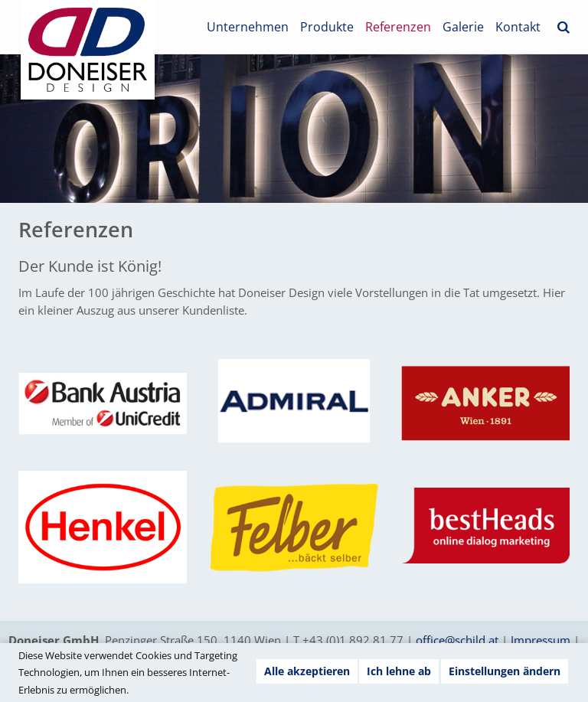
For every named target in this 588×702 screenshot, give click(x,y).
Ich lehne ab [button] (399, 671)
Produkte (327, 27)
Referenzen (398, 27)
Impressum (541, 640)
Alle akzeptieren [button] (307, 671)
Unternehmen (248, 27)
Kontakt (518, 27)
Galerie (463, 27)
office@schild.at (457, 640)
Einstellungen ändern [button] (505, 671)
